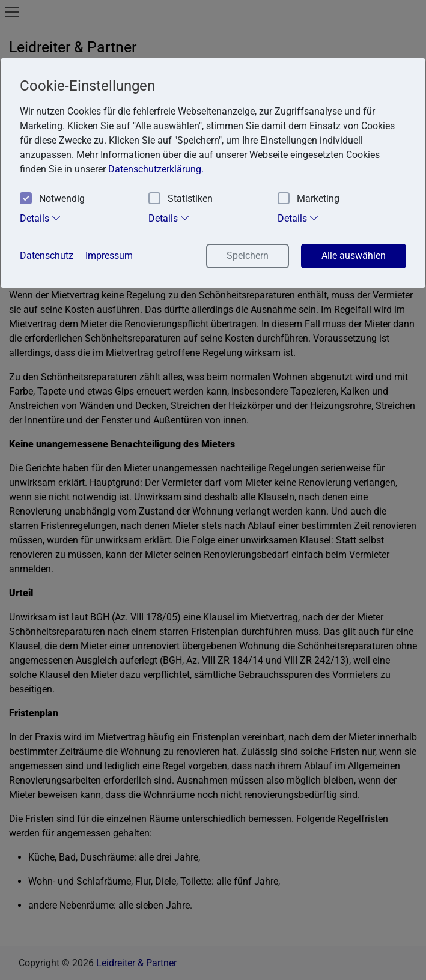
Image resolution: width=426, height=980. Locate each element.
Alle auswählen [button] (354, 256)
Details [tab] (41, 218)
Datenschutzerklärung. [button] (156, 169)
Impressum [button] (109, 256)
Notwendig (52, 199)
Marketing (309, 199)
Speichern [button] (248, 256)
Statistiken (181, 199)
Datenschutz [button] (47, 256)
